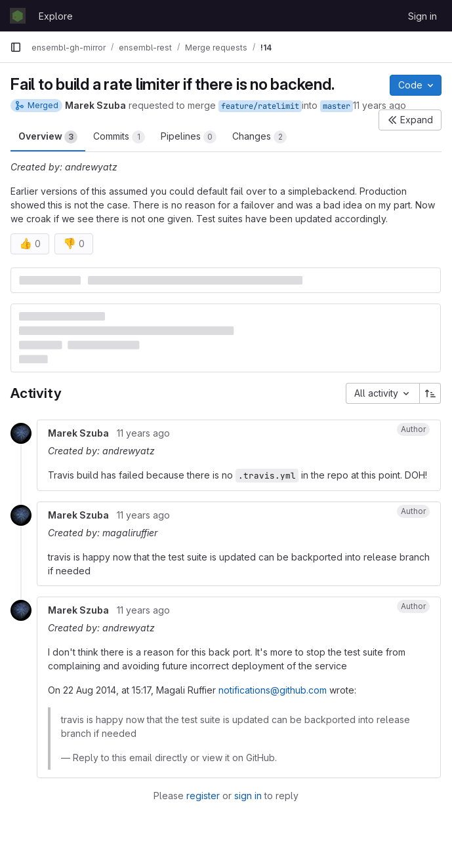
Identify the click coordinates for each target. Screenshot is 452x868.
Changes (259, 137)
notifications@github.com (273, 690)
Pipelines (189, 137)
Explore (56, 16)
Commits (119, 137)
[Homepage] (18, 16)
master (337, 106)
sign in (248, 796)
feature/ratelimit (260, 106)
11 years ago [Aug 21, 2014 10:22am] (380, 105)
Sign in (422, 16)
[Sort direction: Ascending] (430, 393)
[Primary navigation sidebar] (16, 47)
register (203, 796)
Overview (48, 137)
